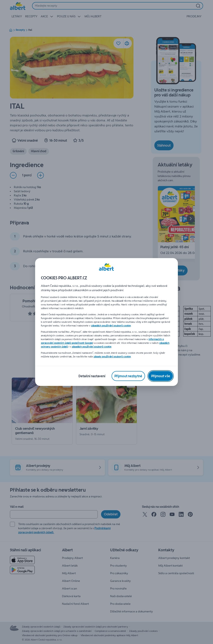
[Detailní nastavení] (92, 376)
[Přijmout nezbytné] (128, 376)
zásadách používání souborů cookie (111, 326)
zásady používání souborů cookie (112, 357)
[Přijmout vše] (161, 376)
